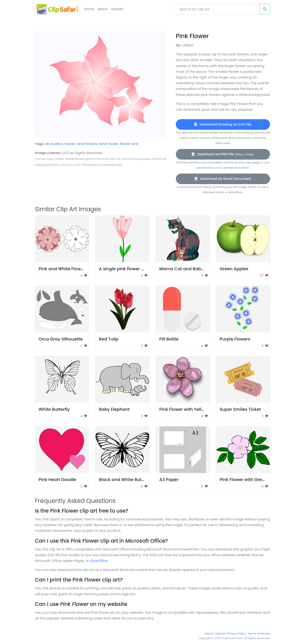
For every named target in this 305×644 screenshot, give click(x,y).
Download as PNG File (223, 154)
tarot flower (109, 144)
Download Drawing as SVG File (223, 124)
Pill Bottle (169, 339)
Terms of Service (259, 634)
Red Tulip (109, 339)
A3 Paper (169, 480)
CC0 (65, 153)
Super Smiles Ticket (240, 409)
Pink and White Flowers (63, 269)
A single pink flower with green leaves (139, 269)
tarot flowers (87, 144)
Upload (117, 9)
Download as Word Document (223, 179)
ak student (54, 144)
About (103, 9)
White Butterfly (54, 409)
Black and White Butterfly (126, 480)
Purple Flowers (235, 339)
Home (89, 9)
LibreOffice (99, 561)
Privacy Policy (236, 634)
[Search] (218, 9)
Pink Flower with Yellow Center (191, 409)
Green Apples (234, 269)
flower (70, 144)
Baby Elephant (114, 409)
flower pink (129, 144)
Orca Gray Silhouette (61, 339)
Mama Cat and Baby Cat (186, 269)
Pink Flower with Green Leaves (251, 480)
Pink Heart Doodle (57, 480)
